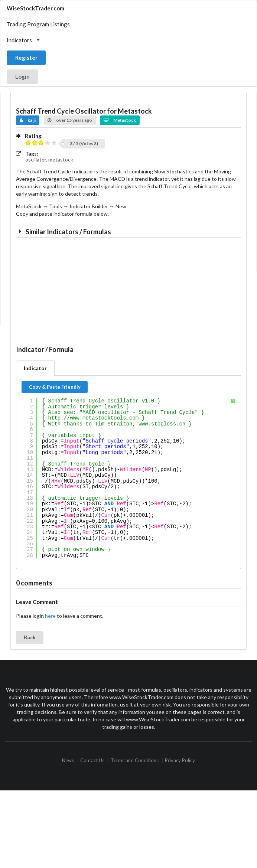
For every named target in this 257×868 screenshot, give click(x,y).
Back (30, 637)
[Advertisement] (73, 289)
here (50, 616)
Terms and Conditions (135, 761)
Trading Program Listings (38, 24)
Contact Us (92, 761)
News (68, 761)
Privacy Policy (180, 761)
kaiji (28, 120)
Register (26, 58)
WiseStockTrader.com (35, 8)
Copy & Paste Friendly (55, 387)
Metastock (120, 120)
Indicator (35, 368)
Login (22, 76)
